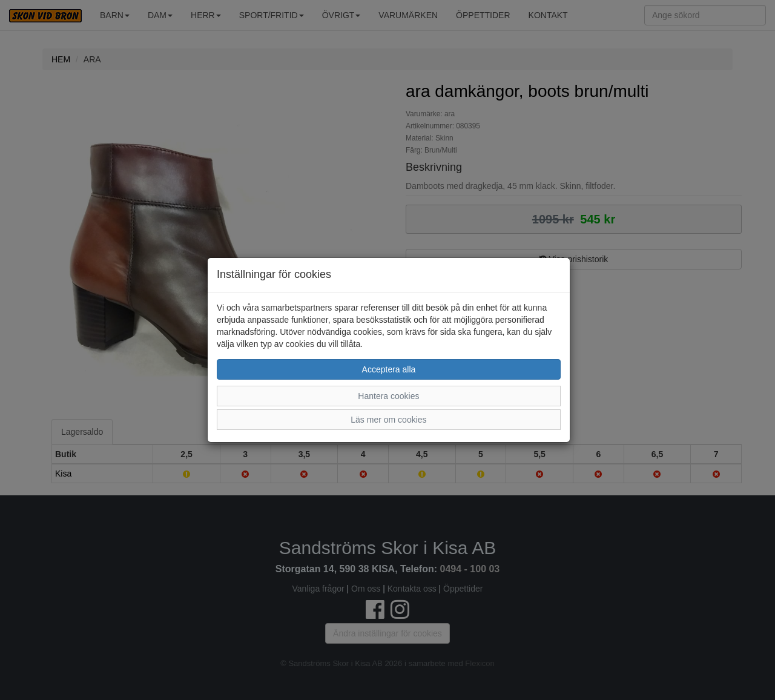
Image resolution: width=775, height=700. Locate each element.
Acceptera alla (389, 369)
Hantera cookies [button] (388, 396)
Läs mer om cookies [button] (388, 420)
